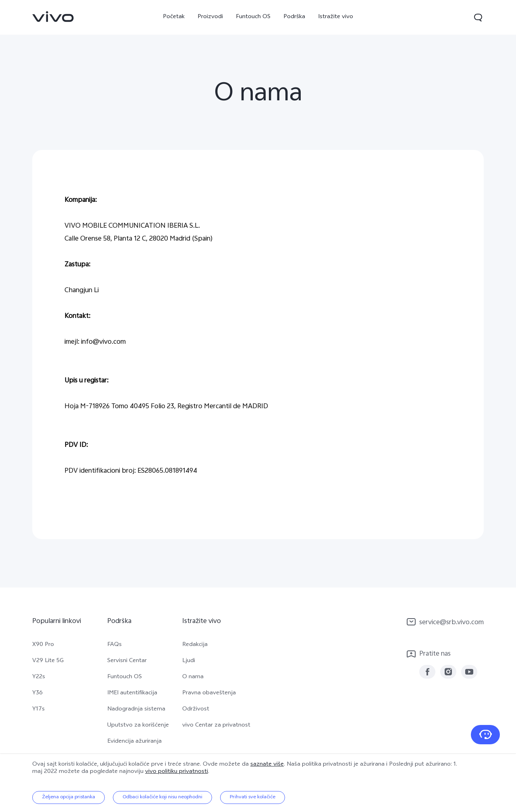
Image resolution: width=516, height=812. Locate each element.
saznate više (267, 765)
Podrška (294, 17)
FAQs (114, 645)
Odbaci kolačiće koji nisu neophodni (162, 797)
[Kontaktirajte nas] (485, 735)
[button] (478, 17)
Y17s (38, 710)
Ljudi (189, 661)
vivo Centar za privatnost (216, 726)
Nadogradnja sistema (136, 710)
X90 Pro (43, 645)
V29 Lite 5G (48, 661)
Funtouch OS (253, 17)
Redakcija (195, 645)
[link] (53, 17)
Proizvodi (210, 17)
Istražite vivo (336, 17)
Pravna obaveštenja (209, 694)
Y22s (39, 677)
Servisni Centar (127, 661)
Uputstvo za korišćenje (138, 726)
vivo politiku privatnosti (177, 772)
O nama (193, 677)
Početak (174, 17)
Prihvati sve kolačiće (253, 797)
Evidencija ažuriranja (134, 742)
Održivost (196, 710)
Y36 (37, 694)
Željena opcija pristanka (69, 797)
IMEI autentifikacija (132, 694)
